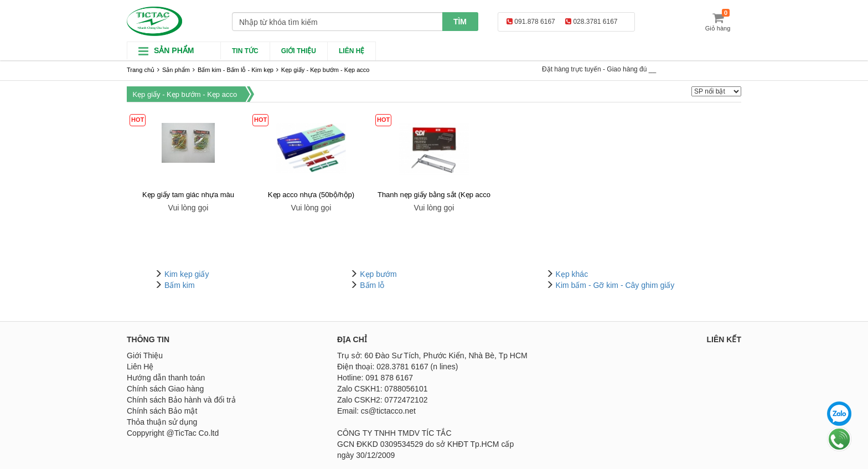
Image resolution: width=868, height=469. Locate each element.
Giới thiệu (299, 51)
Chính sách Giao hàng (165, 389)
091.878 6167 (531, 22)
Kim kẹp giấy (187, 274)
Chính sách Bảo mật (162, 411)
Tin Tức (245, 51)
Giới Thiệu (145, 355)
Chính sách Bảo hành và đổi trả (181, 400)
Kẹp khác (572, 274)
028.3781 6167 (591, 22)
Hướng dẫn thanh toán (166, 378)
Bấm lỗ (372, 285)
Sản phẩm (176, 70)
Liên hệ (352, 51)
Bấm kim (180, 285)
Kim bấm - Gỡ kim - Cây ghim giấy (615, 285)
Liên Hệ (140, 367)
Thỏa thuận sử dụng (162, 422)
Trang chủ (141, 70)
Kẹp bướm (378, 274)
